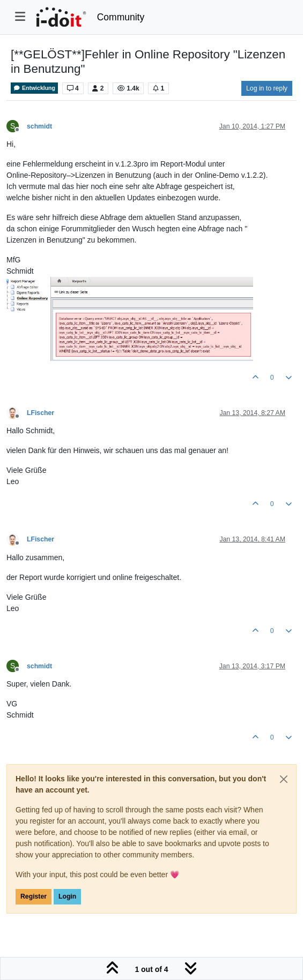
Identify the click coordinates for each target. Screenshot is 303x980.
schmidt (39, 126)
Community (121, 17)
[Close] (284, 779)
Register (34, 896)
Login (67, 896)
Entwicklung (34, 88)
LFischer (40, 413)
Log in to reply (267, 88)
